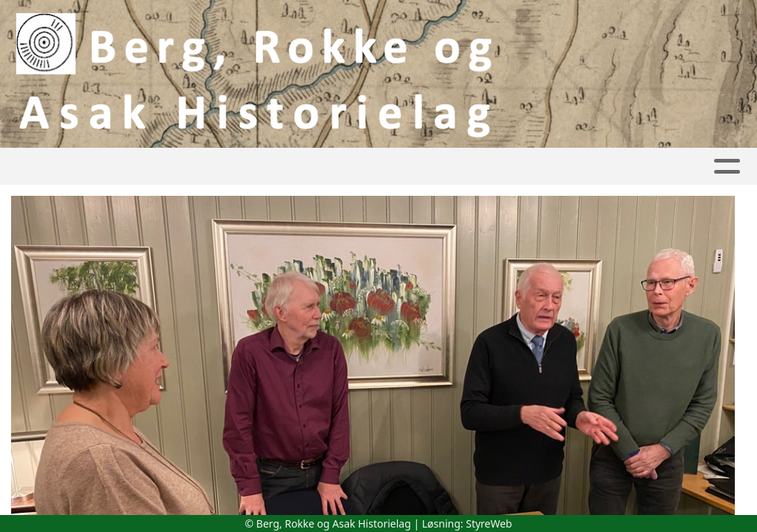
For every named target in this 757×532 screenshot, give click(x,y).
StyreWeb (489, 524)
